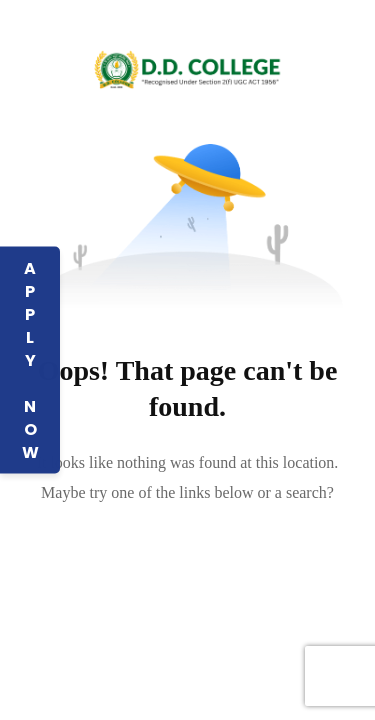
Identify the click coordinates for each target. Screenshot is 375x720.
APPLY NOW (30, 360)
